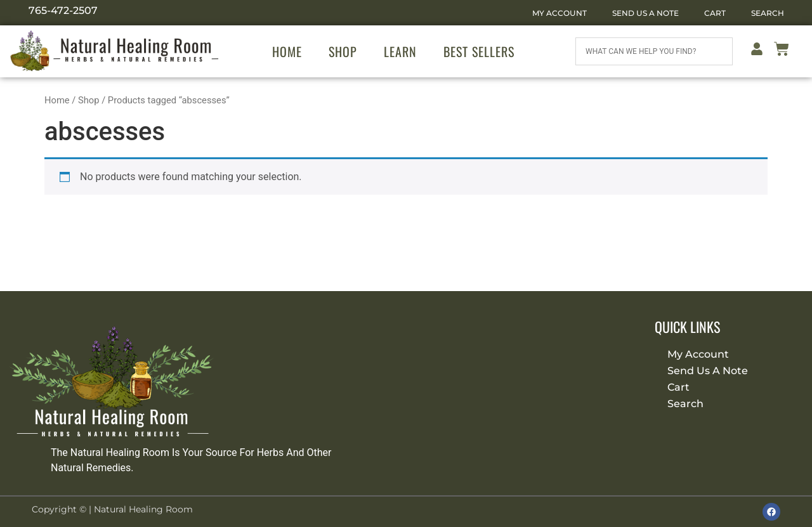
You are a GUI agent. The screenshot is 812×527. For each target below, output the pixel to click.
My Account (560, 13)
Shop (343, 51)
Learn (400, 51)
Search (768, 13)
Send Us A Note (645, 13)
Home (287, 51)
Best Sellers (479, 51)
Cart (715, 13)
